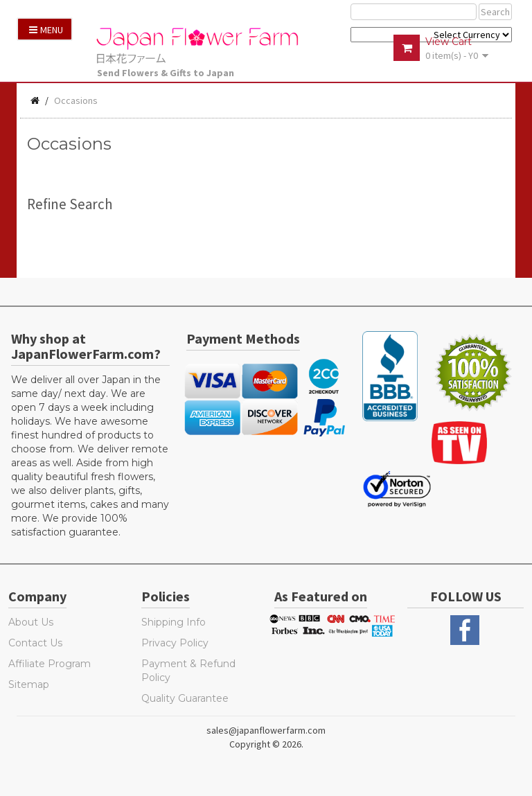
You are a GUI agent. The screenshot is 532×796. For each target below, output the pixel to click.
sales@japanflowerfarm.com (266, 730)
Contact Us (35, 643)
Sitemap (29, 684)
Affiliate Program (50, 664)
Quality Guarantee (185, 698)
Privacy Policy (175, 643)
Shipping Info (174, 622)
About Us (31, 622)
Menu (46, 30)
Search (495, 12)
